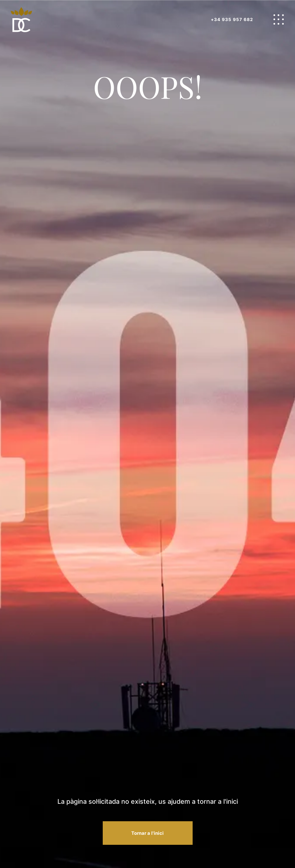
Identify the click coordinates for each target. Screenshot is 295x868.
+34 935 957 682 (232, 19)
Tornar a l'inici (147, 833)
